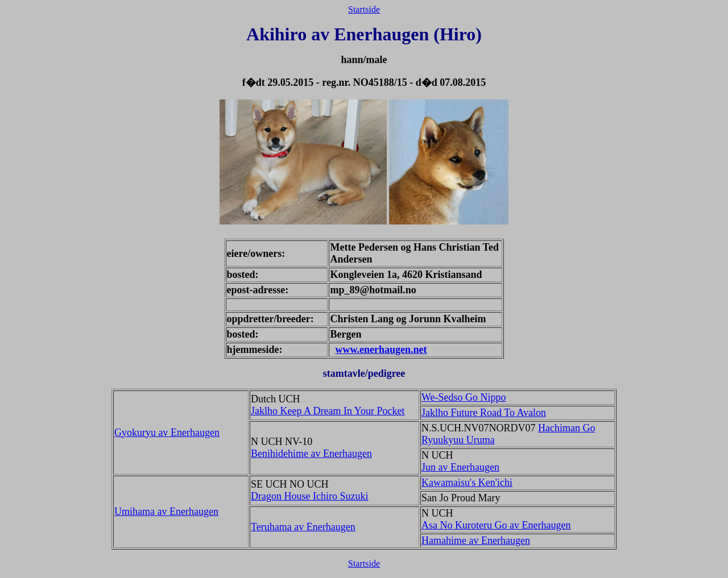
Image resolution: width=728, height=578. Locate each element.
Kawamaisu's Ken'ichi (467, 483)
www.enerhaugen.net (381, 350)
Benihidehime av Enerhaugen (311, 454)
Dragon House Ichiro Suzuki (309, 496)
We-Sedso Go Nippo (464, 397)
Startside (364, 9)
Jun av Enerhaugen (460, 467)
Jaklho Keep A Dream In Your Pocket (328, 411)
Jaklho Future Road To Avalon (484, 413)
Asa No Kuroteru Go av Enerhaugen (496, 525)
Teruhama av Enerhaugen (303, 527)
